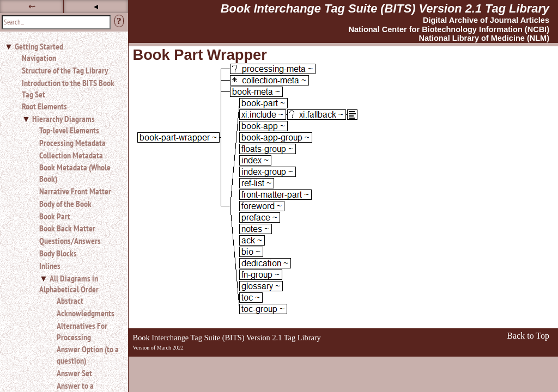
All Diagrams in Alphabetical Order (69, 284)
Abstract (70, 301)
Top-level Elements (69, 130)
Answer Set (74, 373)
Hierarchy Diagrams (63, 119)
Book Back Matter (67, 228)
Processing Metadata (72, 143)
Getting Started (39, 46)
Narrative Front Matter (75, 191)
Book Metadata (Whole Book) (75, 173)
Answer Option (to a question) (88, 355)
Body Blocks (58, 253)
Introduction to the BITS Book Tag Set (68, 88)
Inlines (50, 266)
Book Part (55, 216)
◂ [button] (96, 6)
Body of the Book (65, 204)
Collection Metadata (71, 155)
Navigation (39, 58)
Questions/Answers (70, 241)
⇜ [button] (32, 6)
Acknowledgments (86, 313)
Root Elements (44, 106)
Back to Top (528, 336)
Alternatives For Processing (82, 331)
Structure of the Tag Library (65, 70)
